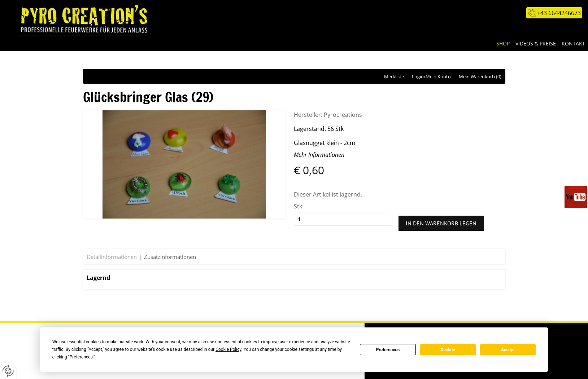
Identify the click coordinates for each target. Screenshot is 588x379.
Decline (448, 350)
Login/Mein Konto (431, 76)
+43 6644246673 (559, 13)
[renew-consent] (8, 371)
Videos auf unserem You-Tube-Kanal (576, 197)
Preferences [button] (81, 357)
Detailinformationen (112, 257)
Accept (508, 350)
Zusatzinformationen (170, 257)
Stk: (299, 206)
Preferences (388, 350)
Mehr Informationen (319, 155)
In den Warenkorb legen (441, 223)
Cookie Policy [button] (228, 349)
